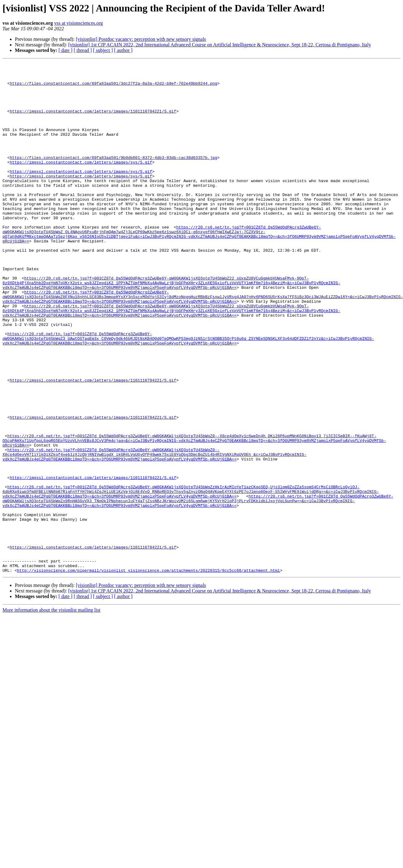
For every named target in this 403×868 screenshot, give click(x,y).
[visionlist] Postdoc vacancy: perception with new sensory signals (141, 39)
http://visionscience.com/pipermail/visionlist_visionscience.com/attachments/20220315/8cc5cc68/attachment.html (148, 672)
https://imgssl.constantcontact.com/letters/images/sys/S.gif (81, 182)
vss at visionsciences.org (78, 23)
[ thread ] (83, 50)
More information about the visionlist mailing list (51, 712)
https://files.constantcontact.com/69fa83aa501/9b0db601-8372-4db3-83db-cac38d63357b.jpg (113, 177)
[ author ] (123, 50)
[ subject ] (103, 50)
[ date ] (65, 50)
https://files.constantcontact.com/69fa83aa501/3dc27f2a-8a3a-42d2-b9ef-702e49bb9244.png (113, 88)
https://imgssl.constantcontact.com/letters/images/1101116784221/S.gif (93, 121)
